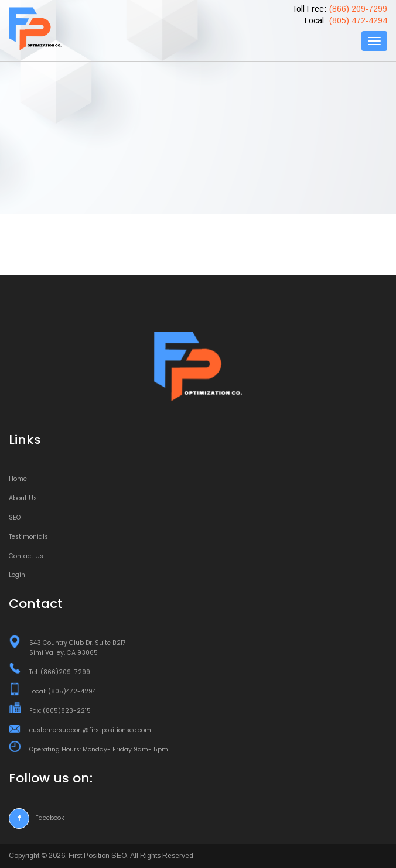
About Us (23, 498)
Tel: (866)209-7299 (60, 672)
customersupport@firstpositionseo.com (90, 730)
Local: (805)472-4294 (63, 691)
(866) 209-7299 (358, 9)
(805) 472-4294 (358, 20)
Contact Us (26, 556)
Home (18, 479)
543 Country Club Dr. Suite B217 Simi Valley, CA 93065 (78, 648)
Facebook (37, 818)
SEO (15, 517)
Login (17, 575)
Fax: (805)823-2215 (60, 711)
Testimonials (28, 537)
